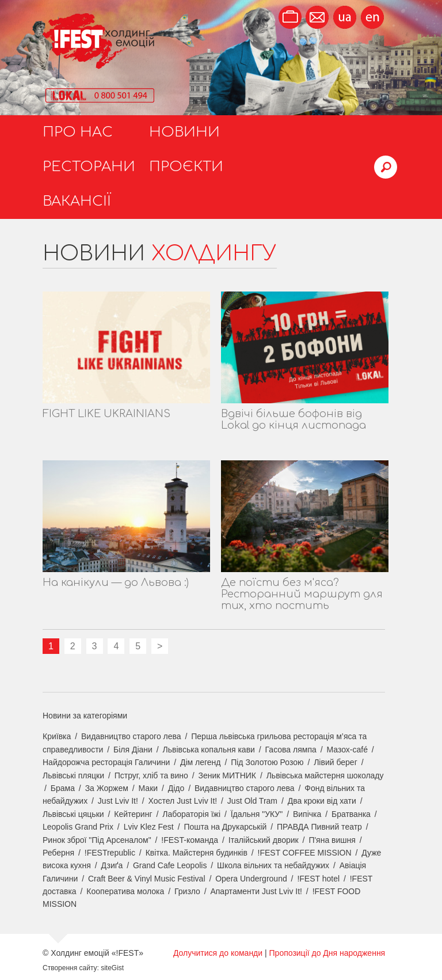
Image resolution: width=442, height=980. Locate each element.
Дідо (176, 788)
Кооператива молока (125, 891)
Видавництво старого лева (131, 736)
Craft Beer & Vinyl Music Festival (147, 879)
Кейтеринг (133, 814)
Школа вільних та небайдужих (273, 865)
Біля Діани (133, 750)
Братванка (351, 814)
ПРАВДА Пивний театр (319, 827)
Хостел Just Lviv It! (183, 801)
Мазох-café (347, 750)
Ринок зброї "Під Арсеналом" (97, 840)
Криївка (57, 736)
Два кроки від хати (322, 801)
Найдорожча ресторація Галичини (106, 762)
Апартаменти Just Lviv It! (256, 891)
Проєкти (186, 167)
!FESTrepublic (110, 853)
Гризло (187, 891)
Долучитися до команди (218, 953)
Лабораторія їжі (191, 814)
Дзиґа (112, 865)
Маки (148, 788)
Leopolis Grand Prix (78, 827)
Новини (184, 132)
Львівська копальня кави (209, 750)
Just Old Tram (252, 801)
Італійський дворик (264, 840)
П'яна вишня (332, 840)
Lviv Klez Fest (149, 827)
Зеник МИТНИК (227, 775)
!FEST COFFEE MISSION (305, 853)
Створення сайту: (71, 968)
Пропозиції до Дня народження (327, 953)
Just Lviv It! (118, 801)
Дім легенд (201, 762)
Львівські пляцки (73, 775)
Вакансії (77, 201)
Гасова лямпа (291, 750)
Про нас (78, 132)
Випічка (307, 814)
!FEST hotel (318, 879)
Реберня (58, 853)
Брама (63, 788)
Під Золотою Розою (267, 762)
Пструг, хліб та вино (151, 775)
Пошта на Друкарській (225, 827)
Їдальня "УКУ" (257, 814)
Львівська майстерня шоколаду (325, 775)
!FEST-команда (190, 840)
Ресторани (89, 167)
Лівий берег (336, 762)
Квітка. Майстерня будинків (197, 853)
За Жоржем (107, 788)
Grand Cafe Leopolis (170, 865)
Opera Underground (251, 879)
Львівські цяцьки (73, 814)
